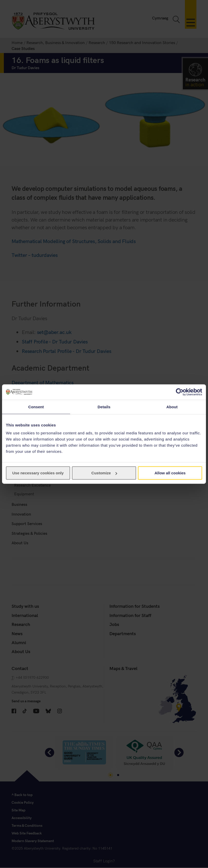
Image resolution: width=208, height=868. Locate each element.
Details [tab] (104, 407)
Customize (104, 473)
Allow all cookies (170, 473)
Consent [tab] (36, 407)
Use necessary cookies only (38, 473)
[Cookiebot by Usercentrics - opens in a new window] (180, 392)
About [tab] (172, 407)
